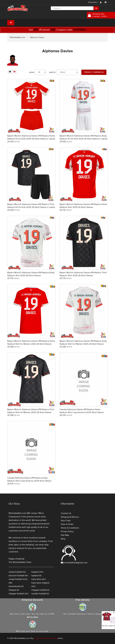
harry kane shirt (39, 579)
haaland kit (36, 576)
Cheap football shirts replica (46, 638)
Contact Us (66, 513)
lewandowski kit (16, 586)
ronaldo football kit (40, 594)
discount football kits (18, 576)
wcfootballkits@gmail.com (75, 563)
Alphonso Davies (37, 37)
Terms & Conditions (70, 528)
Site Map (65, 535)
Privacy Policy (67, 532)
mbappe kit (14, 590)
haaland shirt (37, 572)
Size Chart (66, 521)
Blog (63, 539)
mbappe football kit (40, 590)
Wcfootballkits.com (17, 37)
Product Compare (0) (94, 72)
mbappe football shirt (18, 594)
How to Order (67, 524)
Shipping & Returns (70, 517)
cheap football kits (17, 572)
